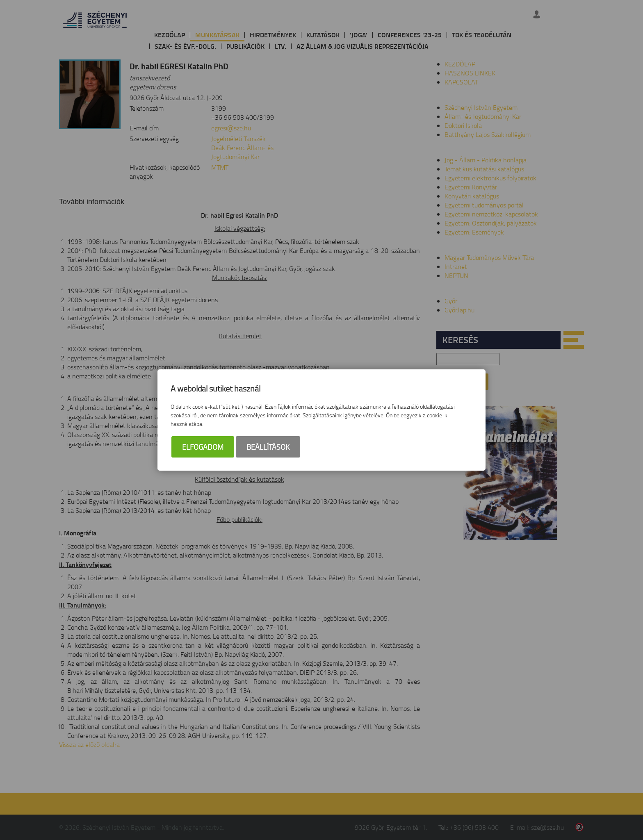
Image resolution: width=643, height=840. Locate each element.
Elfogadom (203, 447)
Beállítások (268, 447)
